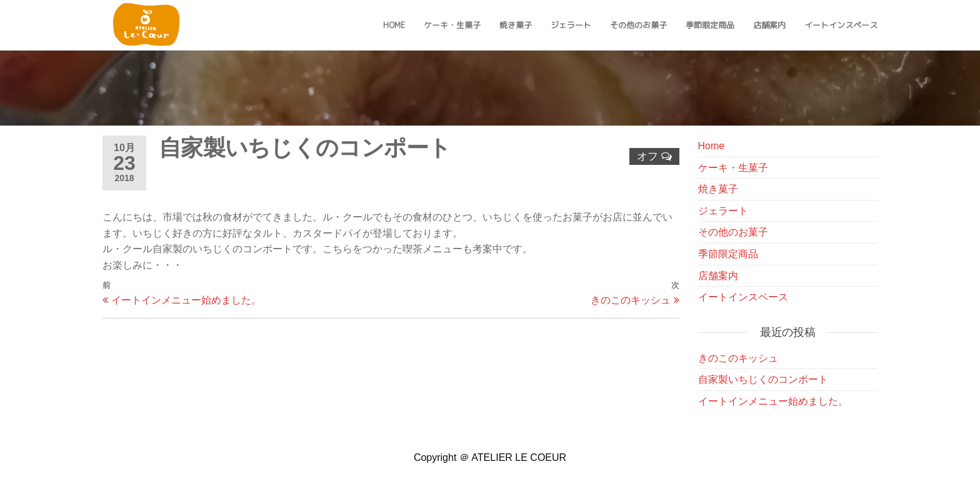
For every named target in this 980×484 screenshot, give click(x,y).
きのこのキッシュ (738, 358)
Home (394, 25)
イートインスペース (841, 25)
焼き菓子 (516, 25)
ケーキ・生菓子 (452, 25)
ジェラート (571, 25)
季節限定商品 (710, 25)
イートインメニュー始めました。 (773, 401)
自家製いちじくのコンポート (763, 379)
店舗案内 (769, 25)
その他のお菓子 (638, 25)
